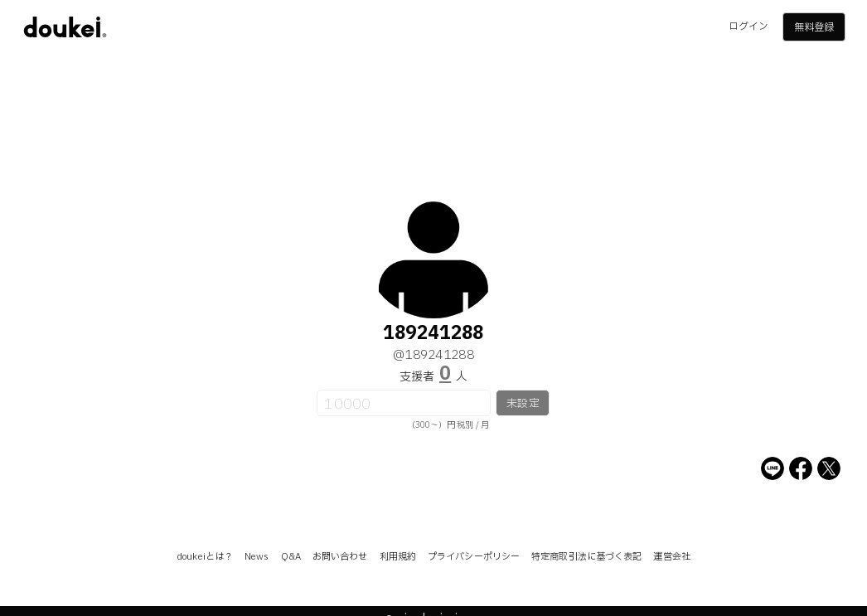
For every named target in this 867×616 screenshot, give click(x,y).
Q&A (291, 557)
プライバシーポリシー (474, 557)
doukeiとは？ (205, 557)
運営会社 (671, 557)
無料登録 (814, 27)
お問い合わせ (340, 557)
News (257, 557)
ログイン (748, 27)
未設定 (523, 404)
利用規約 (398, 557)
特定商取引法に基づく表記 (586, 557)
